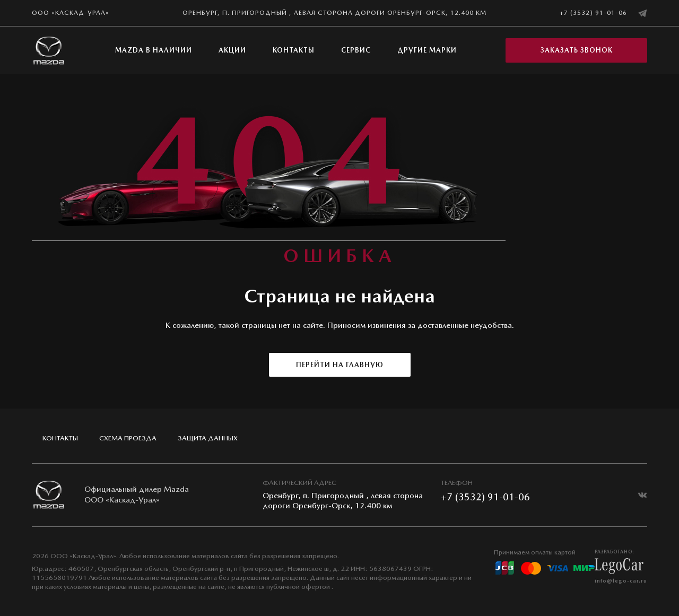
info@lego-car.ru (621, 580)
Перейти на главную (340, 365)
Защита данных (208, 438)
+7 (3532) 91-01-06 (593, 13)
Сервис (356, 50)
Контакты (294, 50)
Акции (232, 50)
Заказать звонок (577, 50)
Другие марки (427, 50)
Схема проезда (128, 438)
